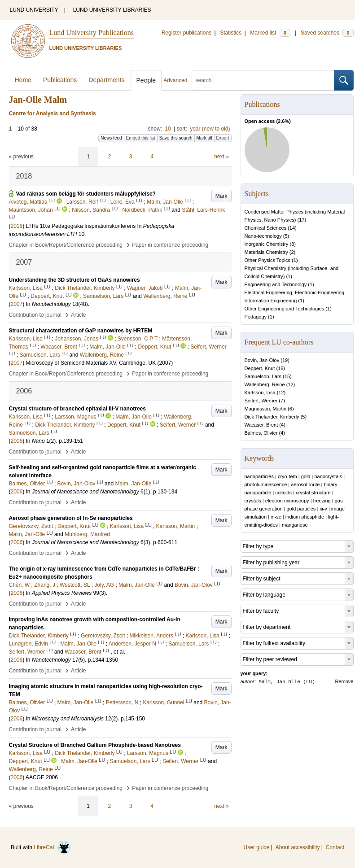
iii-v (323, 509)
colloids (283, 493)
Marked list (270, 33)
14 (292, 228)
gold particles (301, 509)
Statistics (231, 33)
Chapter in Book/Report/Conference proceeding (66, 245)
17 (302, 220)
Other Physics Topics (268, 260)
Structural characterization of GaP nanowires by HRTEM (81, 331)
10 (168, 129)
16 (280, 368)
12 (290, 384)
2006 (17, 441)
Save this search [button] (176, 138)
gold (306, 476)
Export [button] (223, 138)
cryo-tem (287, 476)
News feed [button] (111, 138)
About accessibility (298, 847)
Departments (106, 80)
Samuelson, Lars (263, 376)
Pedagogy (256, 317)
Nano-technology (263, 236)
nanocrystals (328, 476)
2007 (17, 304)
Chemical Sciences (266, 228)
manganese (295, 525)
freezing (322, 501)
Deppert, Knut (260, 368)
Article (78, 315)
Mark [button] (221, 196)
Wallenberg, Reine (265, 384)
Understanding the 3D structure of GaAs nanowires (75, 280)
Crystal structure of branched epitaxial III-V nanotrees (77, 409)
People (146, 80)
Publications (60, 80)
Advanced (175, 80)
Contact (335, 847)
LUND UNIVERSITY (34, 10)
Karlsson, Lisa (260, 393)
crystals (253, 501)
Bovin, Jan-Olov (262, 360)
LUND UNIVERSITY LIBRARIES (112, 10)
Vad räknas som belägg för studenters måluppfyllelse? (86, 194)
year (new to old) (210, 129)
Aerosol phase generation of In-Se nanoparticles (71, 518)
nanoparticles (259, 476)
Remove (344, 681)
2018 (17, 226)
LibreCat (53, 847)
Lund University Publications (92, 33)
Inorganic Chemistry (267, 244)
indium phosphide (305, 517)
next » (221, 157)
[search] (263, 80)
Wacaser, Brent (261, 425)
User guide (257, 847)
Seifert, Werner (261, 401)
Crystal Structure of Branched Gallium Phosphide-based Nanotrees (95, 745)
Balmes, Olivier (261, 433)
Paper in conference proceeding (170, 245)
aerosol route (305, 484)
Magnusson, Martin (266, 409)
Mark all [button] (204, 138)
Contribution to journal (35, 315)
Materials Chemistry (266, 252)
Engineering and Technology (276, 284)
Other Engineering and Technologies (285, 309)
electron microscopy (287, 501)
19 (285, 360)
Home (23, 80)
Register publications (186, 33)
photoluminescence (266, 484)
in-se (276, 517)
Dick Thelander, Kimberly (272, 417)
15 (287, 376)
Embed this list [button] (141, 138)
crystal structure (313, 493)
